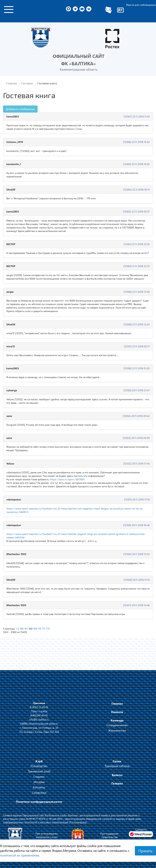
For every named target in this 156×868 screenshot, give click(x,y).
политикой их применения (19, 855)
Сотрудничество (117, 725)
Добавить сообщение (20, 109)
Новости (117, 712)
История (39, 782)
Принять (145, 851)
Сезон (117, 761)
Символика (39, 793)
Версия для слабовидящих (141, 5)
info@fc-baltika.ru (39, 719)
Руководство (39, 766)
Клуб (39, 761)
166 (22, 628)
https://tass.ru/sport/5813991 (67, 479)
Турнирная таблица (117, 766)
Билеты (117, 775)
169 (35, 628)
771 (44, 628)
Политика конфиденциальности (39, 802)
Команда (117, 720)
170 (39, 628)
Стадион (39, 777)
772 (48, 628)
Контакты (39, 787)
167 (26, 628)
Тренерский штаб (39, 771)
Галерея (117, 783)
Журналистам (117, 730)
